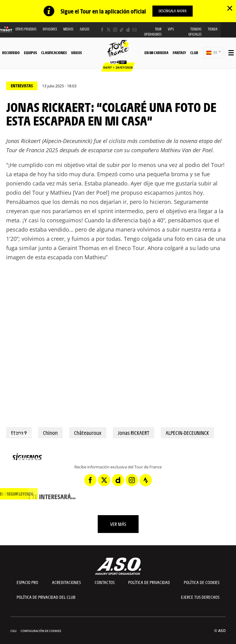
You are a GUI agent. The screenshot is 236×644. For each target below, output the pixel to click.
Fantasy (179, 53)
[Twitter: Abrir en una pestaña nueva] (109, 30)
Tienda (213, 29)
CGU (14, 631)
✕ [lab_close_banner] (230, 8)
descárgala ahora (173, 11)
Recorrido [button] (11, 53)
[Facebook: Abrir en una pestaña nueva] (102, 30)
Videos (76, 53)
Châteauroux (88, 433)
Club (194, 53)
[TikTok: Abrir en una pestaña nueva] (122, 30)
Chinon (50, 433)
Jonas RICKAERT (134, 433)
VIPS (171, 29)
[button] (213, 53)
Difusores (50, 29)
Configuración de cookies (41, 631)
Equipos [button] (30, 53)
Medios (68, 29)
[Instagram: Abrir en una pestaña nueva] (115, 30)
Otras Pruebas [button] (26, 29)
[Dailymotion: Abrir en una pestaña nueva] (128, 30)
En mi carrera (156, 53)
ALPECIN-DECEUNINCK (187, 433)
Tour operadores (153, 32)
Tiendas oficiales (195, 32)
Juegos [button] (85, 29)
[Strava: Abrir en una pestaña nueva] (146, 480)
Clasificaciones (54, 53)
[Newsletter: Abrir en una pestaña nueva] (134, 30)
